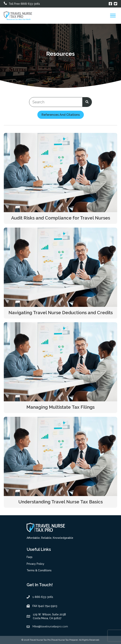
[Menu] (113, 16)
